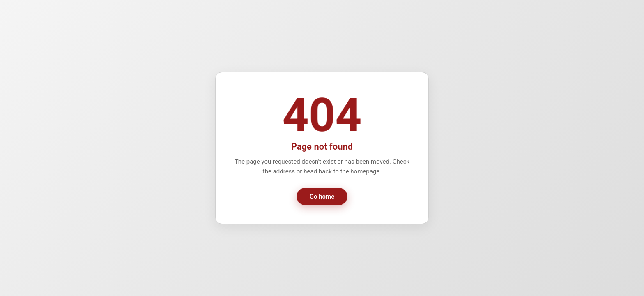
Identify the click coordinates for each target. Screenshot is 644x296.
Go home (322, 197)
